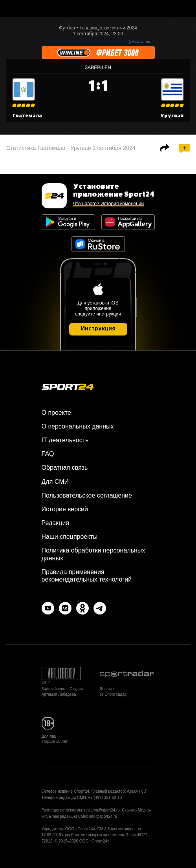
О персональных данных (78, 426)
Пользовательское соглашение (87, 495)
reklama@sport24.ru (102, 810)
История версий (65, 509)
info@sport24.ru (103, 816)
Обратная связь (65, 468)
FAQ (48, 454)
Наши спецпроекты (70, 537)
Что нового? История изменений (109, 204)
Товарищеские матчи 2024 (108, 28)
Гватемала (27, 116)
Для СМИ (55, 482)
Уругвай (172, 116)
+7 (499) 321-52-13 (105, 798)
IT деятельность (65, 440)
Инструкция (98, 329)
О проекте (56, 413)
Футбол (67, 28)
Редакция (56, 523)
